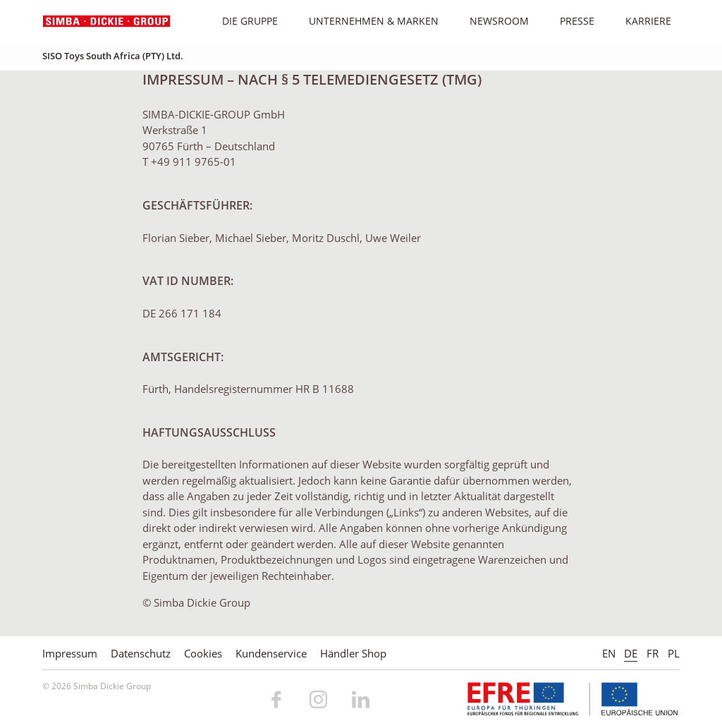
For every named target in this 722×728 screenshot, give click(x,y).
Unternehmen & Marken (366, 21)
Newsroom (492, 21)
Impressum (70, 653)
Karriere (641, 21)
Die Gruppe (243, 21)
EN (609, 653)
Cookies (203, 653)
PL (674, 653)
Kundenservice (271, 653)
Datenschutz (141, 653)
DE (631, 653)
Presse (570, 21)
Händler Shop (353, 653)
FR (653, 653)
